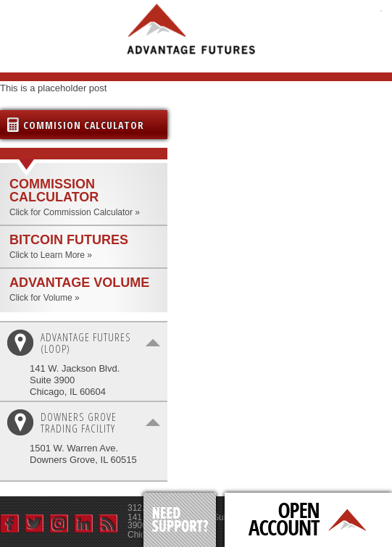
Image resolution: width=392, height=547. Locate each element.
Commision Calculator (84, 125)
